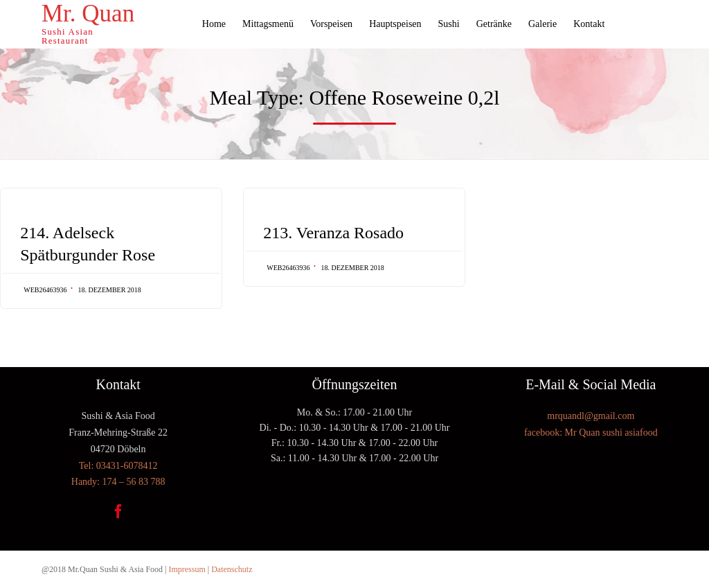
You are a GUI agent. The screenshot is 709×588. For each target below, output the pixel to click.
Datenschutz (232, 569)
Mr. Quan (88, 14)
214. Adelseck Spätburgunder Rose (88, 244)
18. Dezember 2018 (109, 290)
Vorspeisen (331, 24)
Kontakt (589, 24)
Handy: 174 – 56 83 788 (118, 482)
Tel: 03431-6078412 (118, 466)
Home (214, 24)
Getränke (494, 24)
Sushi (449, 24)
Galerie (542, 24)
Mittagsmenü (268, 24)
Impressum (187, 569)
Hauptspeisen (395, 24)
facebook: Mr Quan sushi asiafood (591, 433)
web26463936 (45, 290)
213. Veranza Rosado (333, 233)
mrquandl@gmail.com (591, 416)
